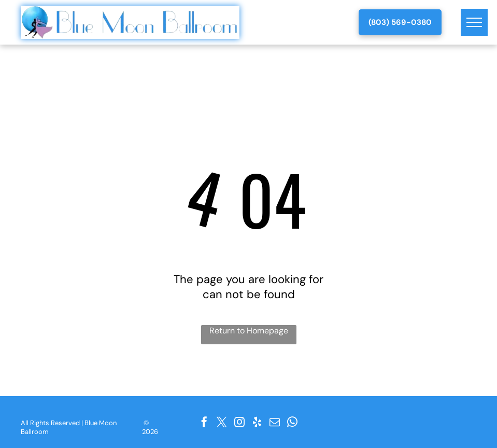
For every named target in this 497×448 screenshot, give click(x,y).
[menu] (474, 22)
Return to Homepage (249, 331)
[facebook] (204, 422)
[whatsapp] (292, 422)
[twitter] (222, 422)
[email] (275, 422)
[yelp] (257, 422)
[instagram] (239, 422)
